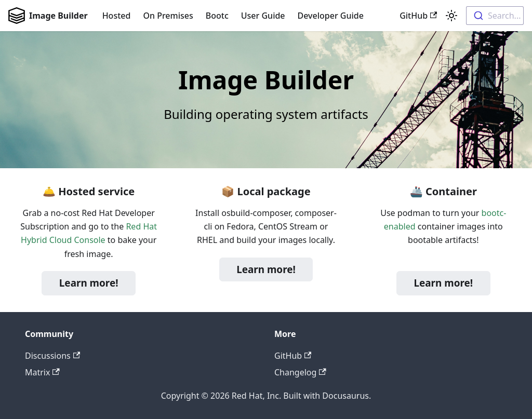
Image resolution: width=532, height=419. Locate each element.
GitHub (418, 16)
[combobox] (495, 16)
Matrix (42, 372)
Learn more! (89, 283)
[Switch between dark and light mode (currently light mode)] (451, 16)
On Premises (168, 16)
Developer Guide (331, 16)
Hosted (117, 16)
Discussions (52, 356)
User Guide (263, 16)
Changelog (300, 372)
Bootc (217, 16)
